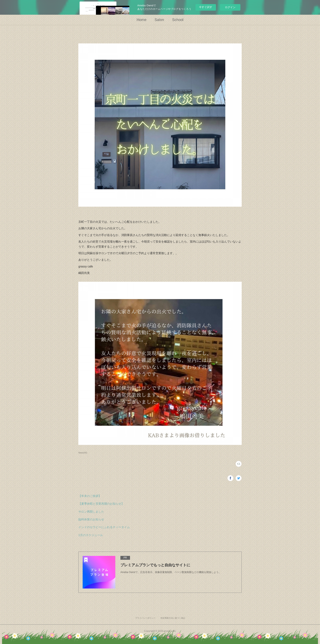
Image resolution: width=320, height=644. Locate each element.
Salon (159, 20)
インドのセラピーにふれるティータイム (104, 527)
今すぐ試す (206, 7)
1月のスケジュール (91, 535)
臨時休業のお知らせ (91, 519)
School (178, 20)
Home (141, 20)
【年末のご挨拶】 (90, 496)
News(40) (83, 453)
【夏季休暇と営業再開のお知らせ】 (101, 504)
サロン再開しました (91, 512)
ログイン (230, 7)
